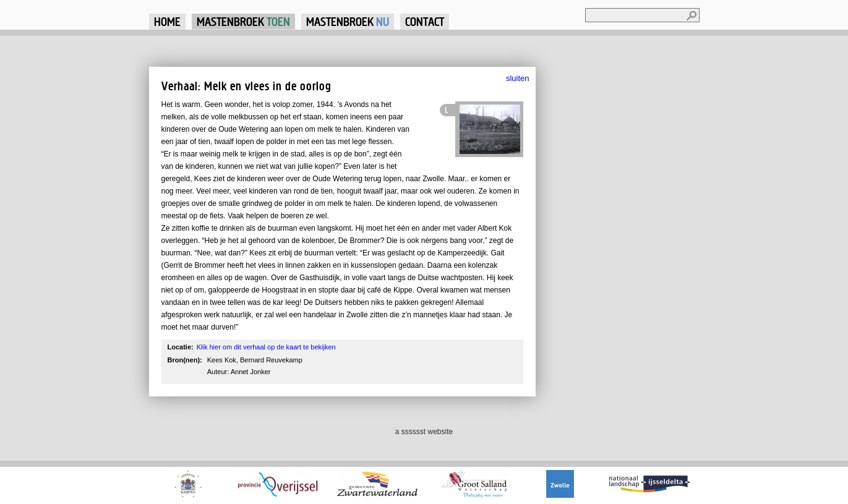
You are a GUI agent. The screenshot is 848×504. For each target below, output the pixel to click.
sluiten (518, 78)
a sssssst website (424, 432)
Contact (425, 21)
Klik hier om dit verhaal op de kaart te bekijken (266, 347)
